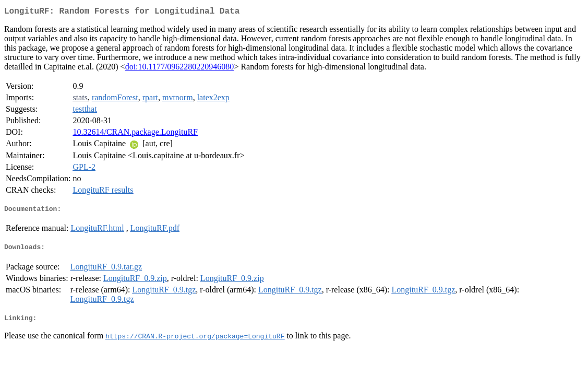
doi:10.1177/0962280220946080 (180, 69)
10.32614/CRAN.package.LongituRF (135, 134)
